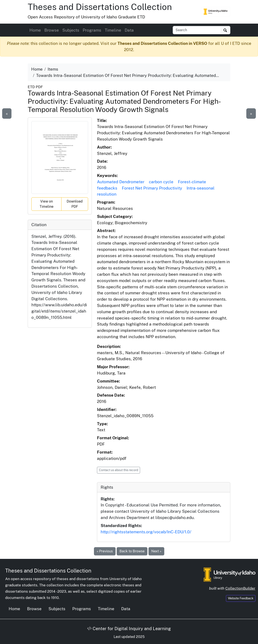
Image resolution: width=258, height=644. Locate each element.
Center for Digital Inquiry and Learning (129, 629)
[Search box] (197, 30)
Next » (156, 551)
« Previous (105, 551)
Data (129, 30)
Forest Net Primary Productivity (152, 188)
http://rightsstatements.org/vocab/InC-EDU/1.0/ (146, 532)
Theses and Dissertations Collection (100, 7)
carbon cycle (161, 182)
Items (53, 69)
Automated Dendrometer (121, 182)
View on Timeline (47, 204)
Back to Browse (132, 551)
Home (35, 30)
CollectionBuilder (240, 588)
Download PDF (75, 204)
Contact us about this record (119, 470)
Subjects (71, 30)
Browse (52, 30)
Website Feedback (241, 598)
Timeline (113, 30)
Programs (92, 30)
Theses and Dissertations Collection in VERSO (162, 43)
